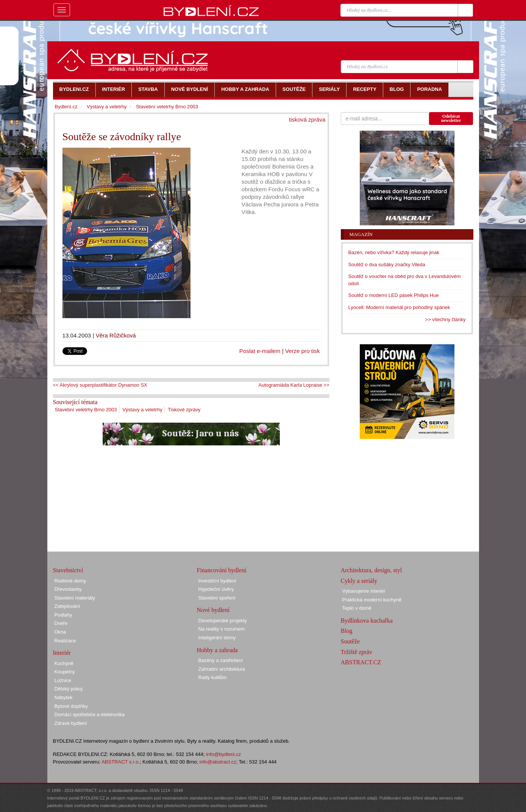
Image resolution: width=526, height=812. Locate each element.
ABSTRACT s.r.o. (121, 762)
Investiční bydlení (217, 581)
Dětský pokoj (69, 689)
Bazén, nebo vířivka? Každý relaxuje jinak (394, 252)
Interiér (62, 653)
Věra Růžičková (116, 335)
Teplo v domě (357, 608)
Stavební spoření (217, 598)
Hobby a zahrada (217, 650)
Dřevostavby (68, 589)
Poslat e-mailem (260, 351)
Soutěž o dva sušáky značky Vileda (387, 265)
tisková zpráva (307, 119)
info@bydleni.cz (223, 754)
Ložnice (63, 680)
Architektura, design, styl (371, 570)
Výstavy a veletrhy (142, 410)
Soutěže (350, 641)
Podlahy (63, 615)
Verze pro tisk (303, 351)
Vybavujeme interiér (364, 591)
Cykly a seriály (359, 581)
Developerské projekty (223, 621)
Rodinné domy (70, 581)
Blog (347, 631)
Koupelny (65, 672)
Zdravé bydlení (71, 723)
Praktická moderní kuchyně (372, 600)
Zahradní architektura (222, 669)
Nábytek (64, 697)
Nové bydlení (213, 610)
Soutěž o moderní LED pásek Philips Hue (394, 295)
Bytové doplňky (71, 706)
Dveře (61, 623)
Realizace (65, 641)
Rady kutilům (213, 677)
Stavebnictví (68, 570)
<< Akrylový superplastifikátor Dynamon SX (100, 385)
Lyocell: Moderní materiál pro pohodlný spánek (399, 307)
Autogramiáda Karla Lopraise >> (294, 385)
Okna (60, 632)
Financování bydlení (222, 570)
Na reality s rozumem (222, 629)
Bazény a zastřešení (221, 660)
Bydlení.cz (66, 107)
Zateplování (67, 606)
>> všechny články (446, 319)
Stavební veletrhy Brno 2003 (86, 410)
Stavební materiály (75, 598)
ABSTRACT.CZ (361, 662)
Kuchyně (64, 663)
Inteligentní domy (217, 638)
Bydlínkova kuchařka (367, 621)
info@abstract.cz (218, 762)
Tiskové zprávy (184, 410)
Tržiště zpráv (357, 652)
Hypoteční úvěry (216, 589)
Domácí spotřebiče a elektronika (90, 714)
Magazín (361, 234)
